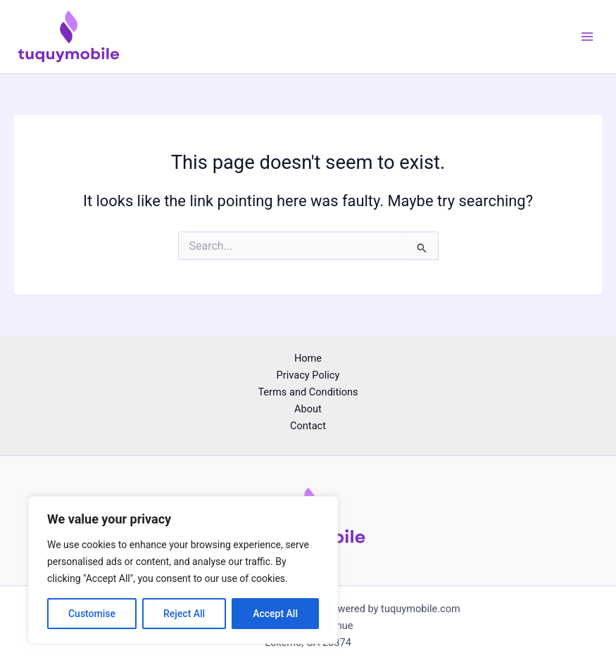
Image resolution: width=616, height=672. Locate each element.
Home (308, 358)
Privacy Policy (308, 375)
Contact (308, 426)
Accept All (275, 614)
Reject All (184, 614)
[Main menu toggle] (587, 37)
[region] (183, 570)
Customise (92, 614)
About (308, 409)
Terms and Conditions (308, 392)
